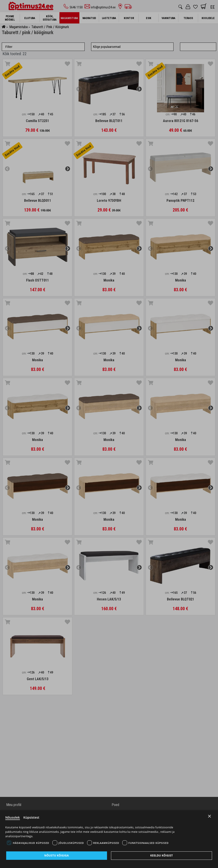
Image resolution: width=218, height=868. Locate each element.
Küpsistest (32, 817)
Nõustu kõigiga (56, 855)
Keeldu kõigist (162, 855)
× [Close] (209, 816)
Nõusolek (13, 817)
